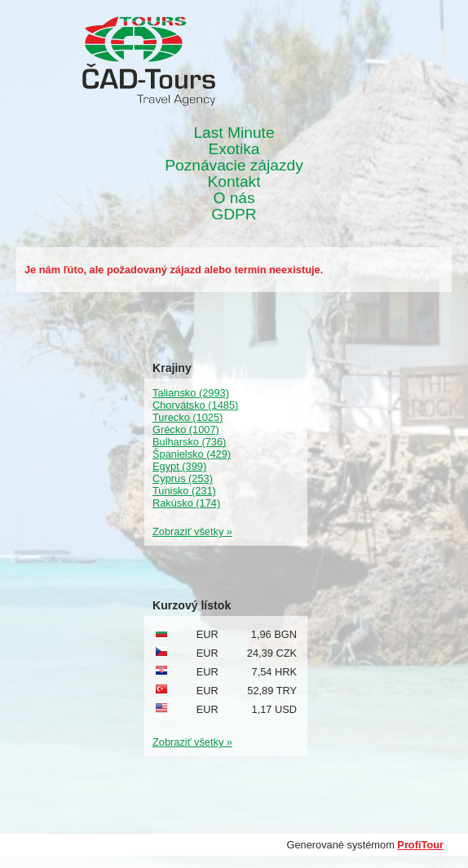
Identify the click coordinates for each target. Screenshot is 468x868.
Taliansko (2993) (191, 393)
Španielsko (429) (192, 454)
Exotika (234, 149)
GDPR (234, 215)
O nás (234, 198)
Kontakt (234, 182)
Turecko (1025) (188, 417)
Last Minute (234, 133)
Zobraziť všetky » (192, 531)
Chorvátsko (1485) (195, 405)
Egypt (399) (179, 466)
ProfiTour (420, 845)
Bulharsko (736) (189, 442)
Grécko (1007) (186, 430)
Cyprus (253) (183, 478)
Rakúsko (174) (186, 503)
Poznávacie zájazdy (234, 166)
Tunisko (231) (184, 491)
